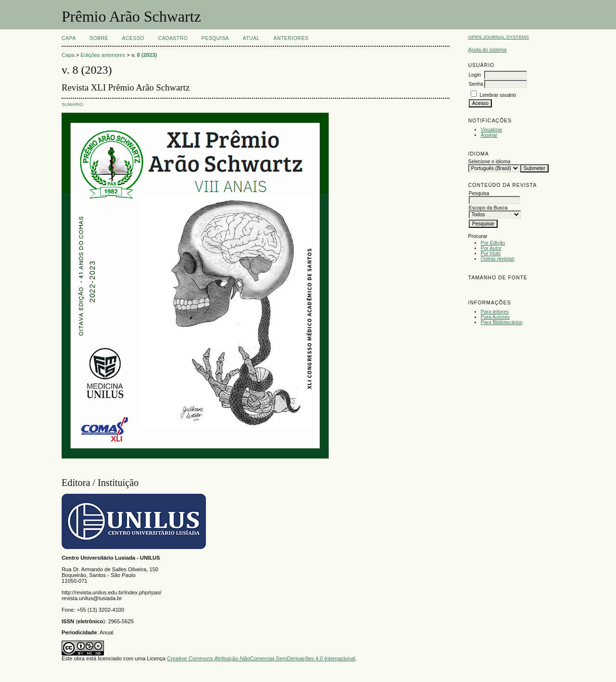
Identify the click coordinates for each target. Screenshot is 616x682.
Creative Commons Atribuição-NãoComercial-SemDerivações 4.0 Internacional (261, 658)
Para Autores (495, 317)
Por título (491, 254)
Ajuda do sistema (488, 50)
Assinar (489, 135)
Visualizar (492, 130)
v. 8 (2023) (144, 55)
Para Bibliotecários (502, 322)
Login (475, 75)
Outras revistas (498, 259)
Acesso (133, 38)
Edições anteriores (103, 55)
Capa (69, 38)
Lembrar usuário (498, 95)
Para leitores (495, 312)
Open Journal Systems (499, 37)
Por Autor (491, 248)
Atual (251, 38)
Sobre (99, 38)
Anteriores (291, 38)
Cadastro (173, 38)
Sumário (72, 104)
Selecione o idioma (489, 162)
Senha (476, 84)
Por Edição (493, 243)
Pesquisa (215, 38)
